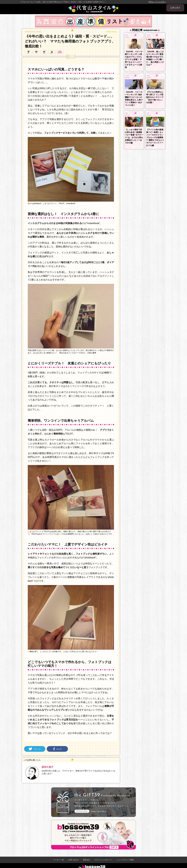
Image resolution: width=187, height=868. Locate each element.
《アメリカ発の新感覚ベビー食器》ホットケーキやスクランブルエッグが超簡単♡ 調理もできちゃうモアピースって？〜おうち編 (155, 137)
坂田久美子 (47, 767)
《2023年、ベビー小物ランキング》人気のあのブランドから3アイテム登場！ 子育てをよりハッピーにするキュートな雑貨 (134, 59)
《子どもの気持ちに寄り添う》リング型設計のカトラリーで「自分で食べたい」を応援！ (155, 97)
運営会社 (86, 860)
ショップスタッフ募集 (125, 860)
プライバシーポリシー (103, 860)
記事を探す (175, 8)
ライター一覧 (58, 860)
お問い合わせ (73, 860)
